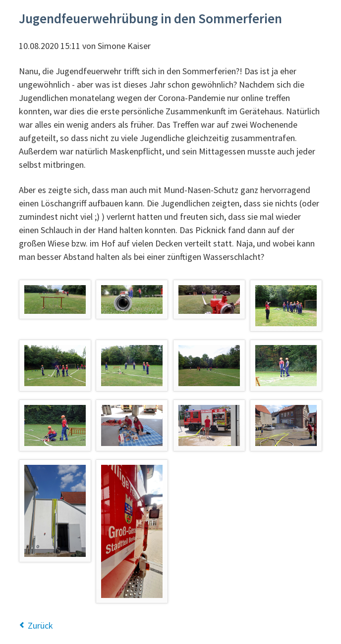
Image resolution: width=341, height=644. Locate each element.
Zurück (40, 625)
